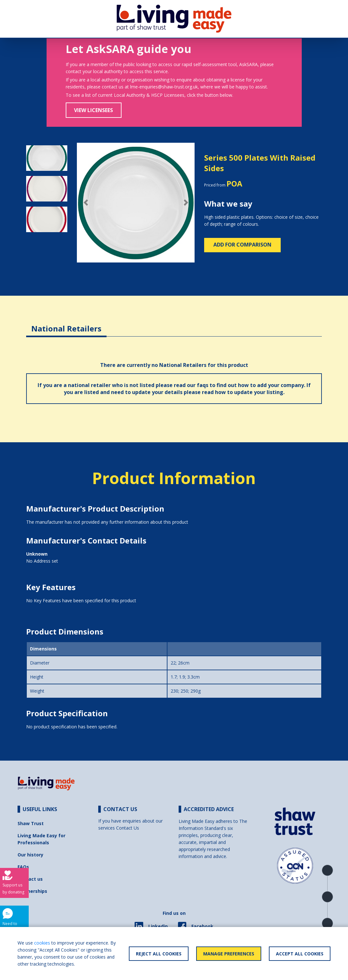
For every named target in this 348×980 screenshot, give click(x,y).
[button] (86, 203)
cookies (42, 943)
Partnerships (32, 891)
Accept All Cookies (300, 954)
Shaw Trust (31, 823)
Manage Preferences (229, 954)
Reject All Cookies (159, 954)
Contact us (30, 879)
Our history (30, 855)
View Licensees (93, 110)
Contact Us (128, 828)
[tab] (66, 324)
